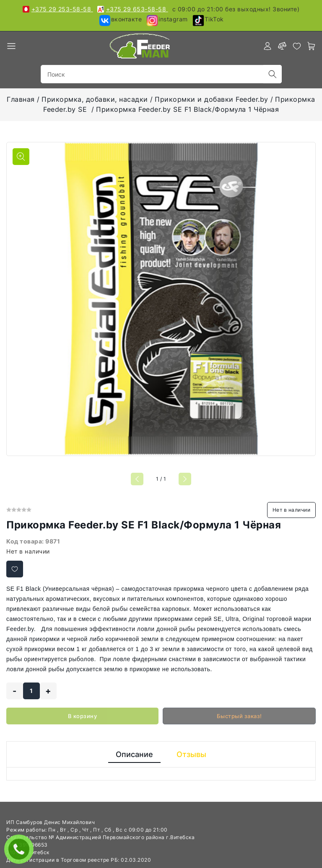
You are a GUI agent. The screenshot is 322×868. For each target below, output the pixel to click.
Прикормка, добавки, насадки (95, 99)
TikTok (208, 21)
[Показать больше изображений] (21, 157)
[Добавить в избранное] (15, 569)
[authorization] (267, 46)
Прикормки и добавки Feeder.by (212, 99)
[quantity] (31, 691)
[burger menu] (11, 46)
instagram (167, 21)
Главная (21, 99)
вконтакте (120, 21)
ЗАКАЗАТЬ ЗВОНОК (21, 849)
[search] (273, 74)
